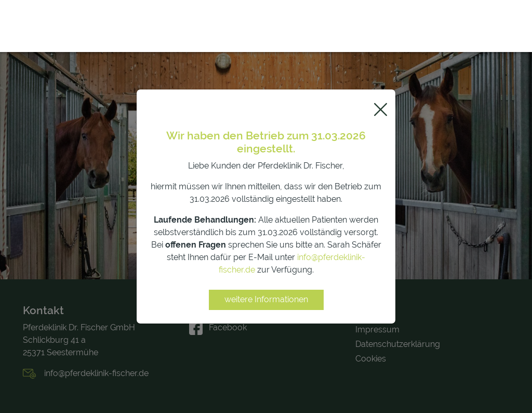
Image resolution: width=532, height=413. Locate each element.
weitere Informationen (266, 299)
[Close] (381, 109)
